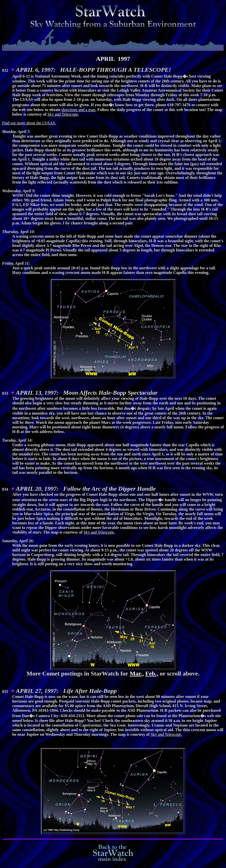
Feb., (152, 675)
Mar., (137, 675)
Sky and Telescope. (63, 114)
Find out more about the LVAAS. (29, 123)
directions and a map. (79, 110)
